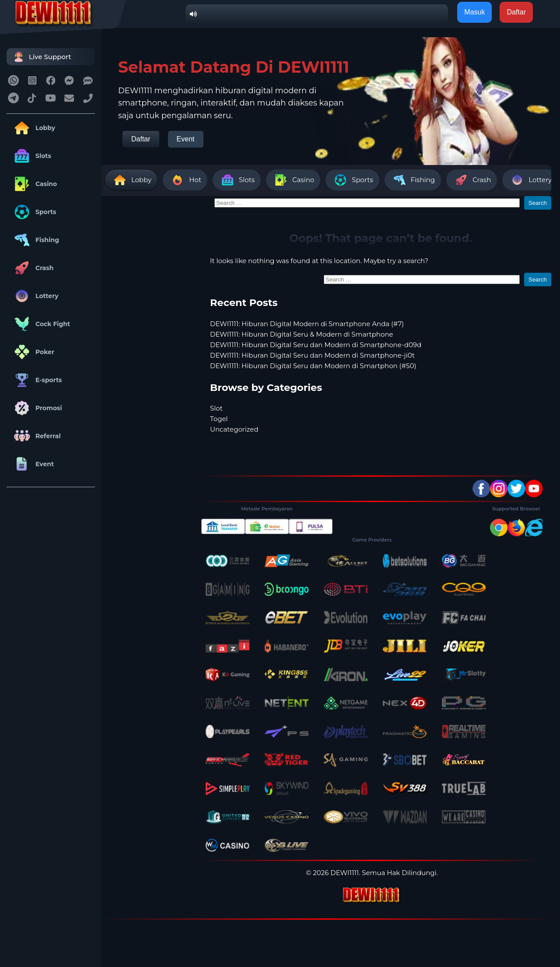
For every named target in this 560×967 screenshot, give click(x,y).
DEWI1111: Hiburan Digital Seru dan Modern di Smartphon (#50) (313, 366)
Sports (34, 212)
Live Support (41, 57)
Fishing (35, 240)
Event (32, 464)
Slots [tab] (237, 180)
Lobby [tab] (131, 180)
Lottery (35, 296)
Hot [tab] (185, 180)
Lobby (33, 128)
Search (538, 203)
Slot (216, 408)
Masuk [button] (474, 12)
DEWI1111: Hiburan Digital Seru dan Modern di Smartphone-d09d (316, 345)
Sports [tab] (352, 180)
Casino (34, 184)
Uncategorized (234, 429)
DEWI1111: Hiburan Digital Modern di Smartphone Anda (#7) (307, 324)
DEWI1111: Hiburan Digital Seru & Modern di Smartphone (302, 334)
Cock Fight (40, 324)
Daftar (141, 139)
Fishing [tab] (413, 180)
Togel (219, 419)
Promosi (37, 408)
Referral (36, 436)
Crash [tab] (472, 180)
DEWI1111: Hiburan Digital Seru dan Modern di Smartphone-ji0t (312, 355)
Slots (31, 156)
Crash (32, 268)
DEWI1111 (345, 873)
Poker (33, 352)
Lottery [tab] (530, 180)
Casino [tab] (293, 180)
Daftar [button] (516, 12)
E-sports (37, 380)
